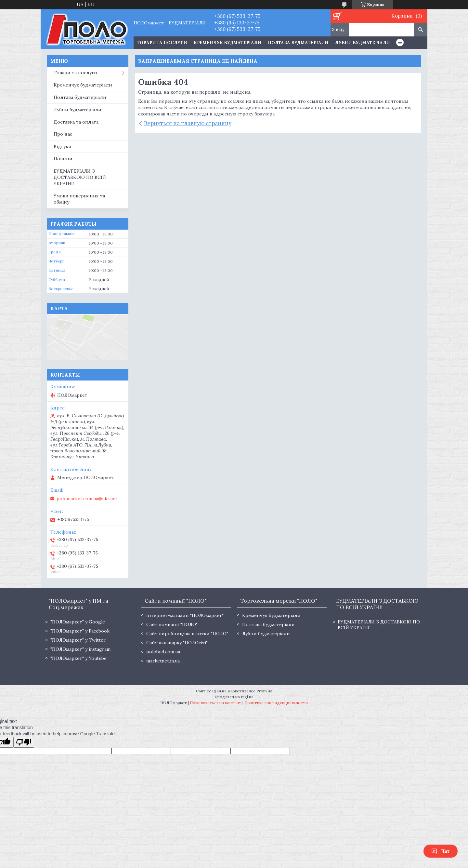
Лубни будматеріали (362, 43)
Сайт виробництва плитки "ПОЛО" (187, 634)
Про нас (63, 134)
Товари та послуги (75, 73)
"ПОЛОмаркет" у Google (78, 622)
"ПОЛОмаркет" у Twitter (78, 640)
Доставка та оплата (76, 122)
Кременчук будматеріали (227, 43)
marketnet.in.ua (163, 661)
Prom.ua (264, 691)
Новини (63, 159)
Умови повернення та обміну (79, 199)
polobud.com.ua (163, 652)
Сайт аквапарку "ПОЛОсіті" (177, 643)
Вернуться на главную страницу (188, 123)
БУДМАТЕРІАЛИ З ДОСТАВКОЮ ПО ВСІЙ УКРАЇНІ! (80, 177)
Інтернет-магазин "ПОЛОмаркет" (185, 615)
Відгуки (63, 146)
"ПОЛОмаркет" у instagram (80, 649)
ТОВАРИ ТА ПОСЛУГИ (162, 43)
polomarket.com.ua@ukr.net (87, 499)
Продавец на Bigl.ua (234, 697)
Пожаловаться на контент (216, 703)
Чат (441, 851)
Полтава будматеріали (298, 43)
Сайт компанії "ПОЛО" (172, 624)
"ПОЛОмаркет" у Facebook (80, 631)
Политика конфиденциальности (276, 703)
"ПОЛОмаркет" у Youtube (78, 658)
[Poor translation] (24, 742)
